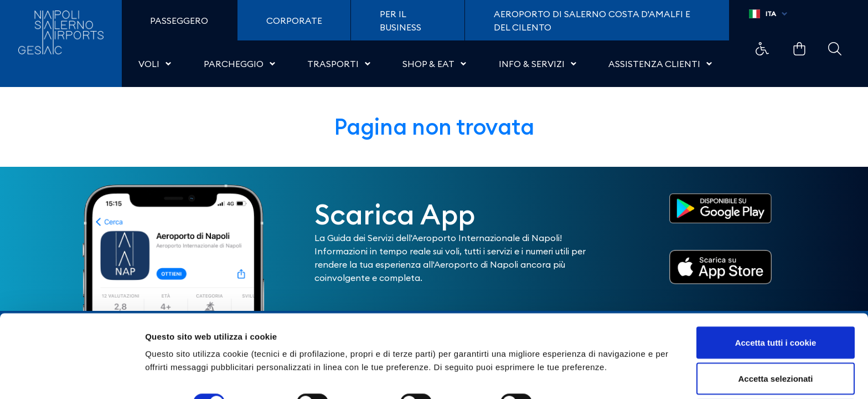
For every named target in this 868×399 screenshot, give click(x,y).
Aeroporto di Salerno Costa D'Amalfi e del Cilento (592, 21)
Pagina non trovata (434, 127)
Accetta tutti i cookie (776, 297)
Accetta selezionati (775, 333)
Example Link (762, 49)
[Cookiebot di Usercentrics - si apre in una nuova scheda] (72, 377)
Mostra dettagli (582, 357)
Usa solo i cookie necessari (776, 369)
